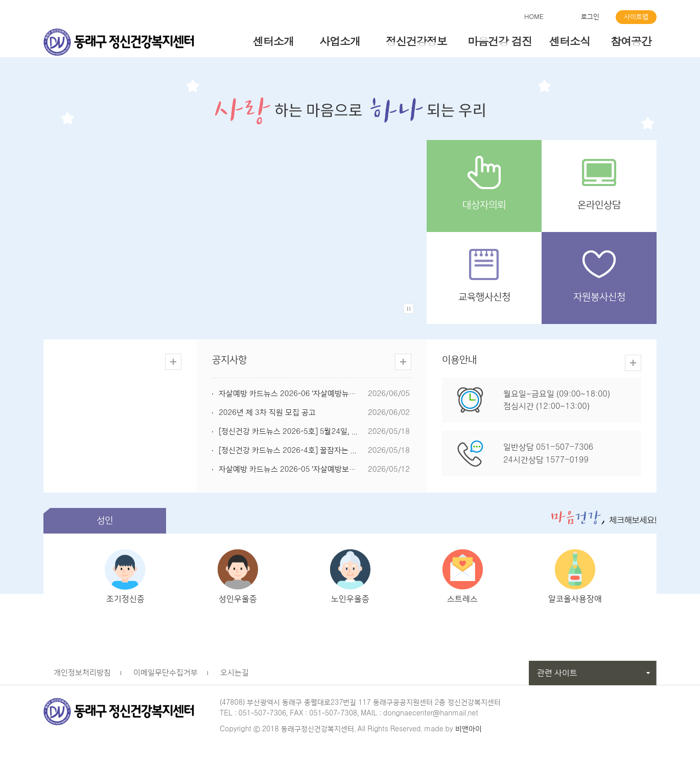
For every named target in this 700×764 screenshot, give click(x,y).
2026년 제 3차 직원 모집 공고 (267, 413)
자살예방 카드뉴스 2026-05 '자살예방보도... (290, 469)
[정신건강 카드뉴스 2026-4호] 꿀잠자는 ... (288, 450)
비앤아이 (469, 733)
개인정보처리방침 (82, 676)
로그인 (590, 17)
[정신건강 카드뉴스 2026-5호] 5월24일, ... (288, 432)
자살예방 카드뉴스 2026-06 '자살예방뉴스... (290, 394)
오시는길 (235, 676)
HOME (534, 17)
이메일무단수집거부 (166, 676)
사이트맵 (636, 17)
